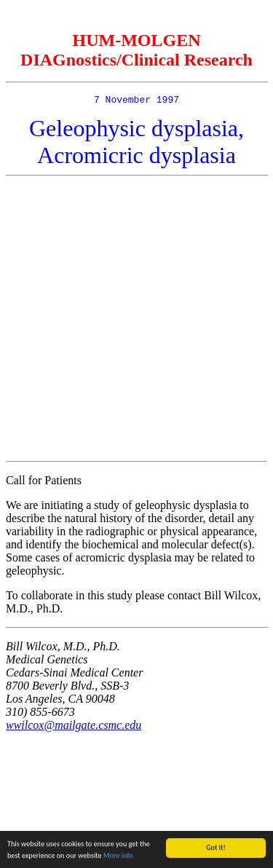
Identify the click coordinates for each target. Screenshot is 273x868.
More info (118, 856)
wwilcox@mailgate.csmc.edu (74, 727)
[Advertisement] (136, 321)
